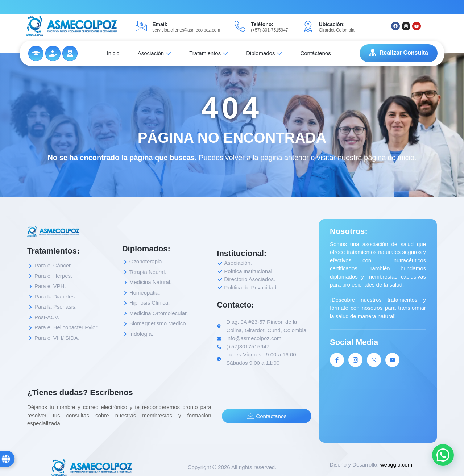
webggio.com (396, 465)
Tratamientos (209, 53)
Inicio (113, 53)
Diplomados (264, 53)
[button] (443, 455)
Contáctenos (315, 53)
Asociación (155, 53)
